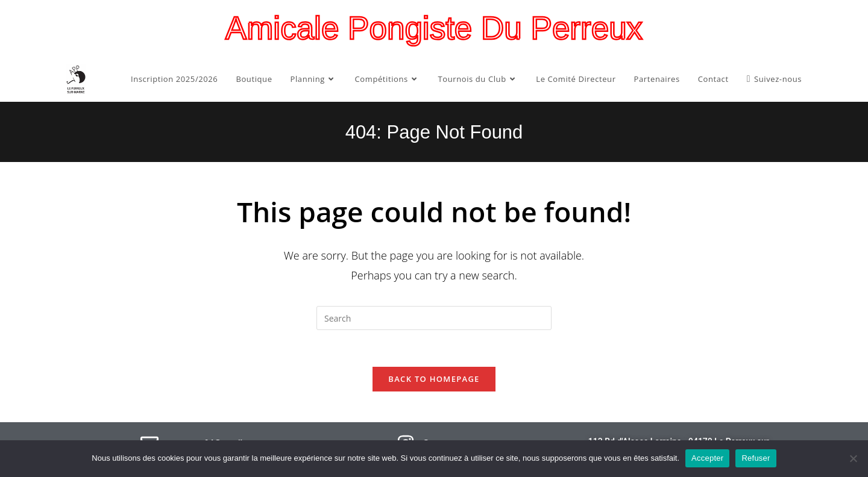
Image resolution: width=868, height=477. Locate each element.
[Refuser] (853, 458)
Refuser (756, 458)
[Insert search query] (434, 318)
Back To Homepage (434, 379)
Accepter (707, 458)
